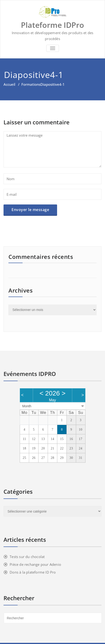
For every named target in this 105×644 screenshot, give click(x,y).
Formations (31, 84)
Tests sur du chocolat (27, 557)
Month (27, 406)
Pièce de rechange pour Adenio (35, 564)
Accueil (9, 84)
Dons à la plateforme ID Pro (33, 572)
